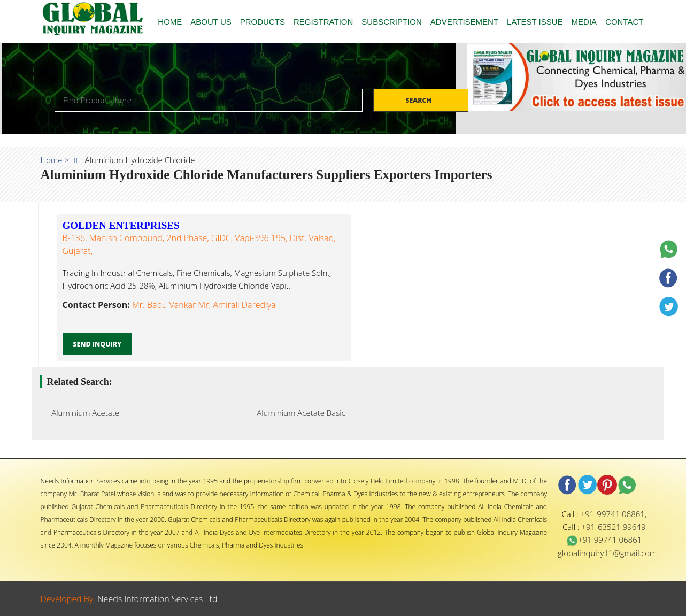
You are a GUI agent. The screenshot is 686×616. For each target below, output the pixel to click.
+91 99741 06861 (604, 540)
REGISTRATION (323, 22)
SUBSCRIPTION (392, 22)
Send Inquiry (98, 344)
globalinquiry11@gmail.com (607, 553)
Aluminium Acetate (82, 413)
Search (419, 100)
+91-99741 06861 (613, 514)
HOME (170, 22)
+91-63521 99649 (613, 527)
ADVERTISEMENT (464, 22)
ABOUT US (211, 22)
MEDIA (584, 22)
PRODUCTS (263, 22)
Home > (55, 160)
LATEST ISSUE (535, 22)
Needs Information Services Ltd (157, 599)
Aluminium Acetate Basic (298, 413)
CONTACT (624, 22)
